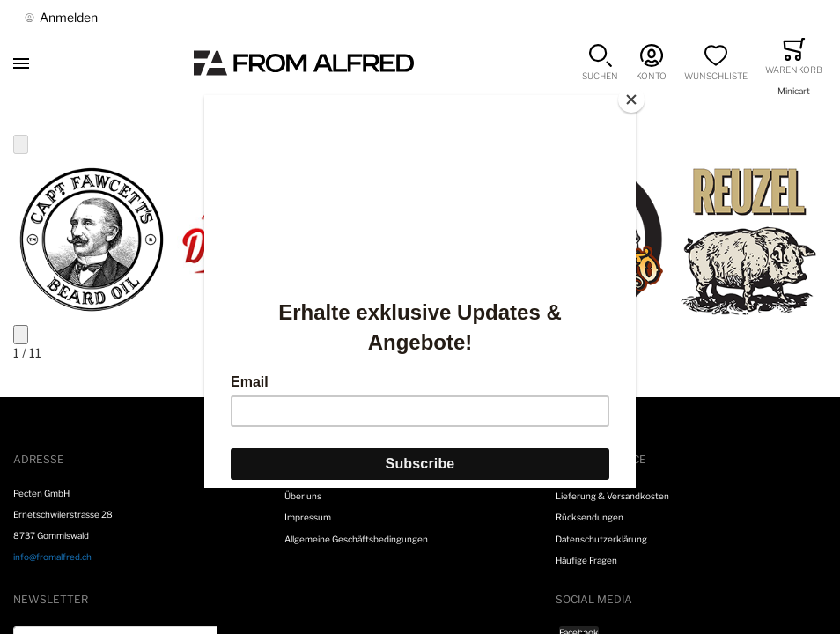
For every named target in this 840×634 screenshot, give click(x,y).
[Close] (631, 100)
